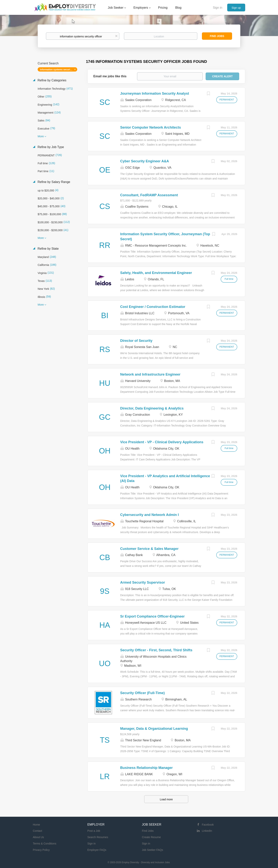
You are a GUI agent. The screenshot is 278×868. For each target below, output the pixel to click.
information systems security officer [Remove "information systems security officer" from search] (59, 70)
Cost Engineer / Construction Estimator (153, 307)
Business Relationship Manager (147, 768)
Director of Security (136, 341)
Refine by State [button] (48, 249)
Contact (37, 831)
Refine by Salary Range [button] (53, 182)
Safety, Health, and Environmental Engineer (156, 273)
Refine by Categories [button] (52, 80)
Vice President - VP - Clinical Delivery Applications (162, 442)
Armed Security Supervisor (143, 582)
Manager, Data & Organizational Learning (154, 729)
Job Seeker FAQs (153, 850)
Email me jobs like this (110, 76)
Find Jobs (217, 36)
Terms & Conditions (44, 844)
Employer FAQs (97, 850)
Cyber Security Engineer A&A (145, 161)
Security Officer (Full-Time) (143, 693)
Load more (166, 799)
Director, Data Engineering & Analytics (152, 408)
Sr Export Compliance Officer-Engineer (153, 616)
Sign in (218, 8)
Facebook (208, 825)
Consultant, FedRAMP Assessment (149, 195)
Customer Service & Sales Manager (149, 549)
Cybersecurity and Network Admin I (150, 515)
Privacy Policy (41, 850)
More (41, 136)
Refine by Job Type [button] (50, 147)
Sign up (236, 8)
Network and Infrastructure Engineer (150, 374)
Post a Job (94, 831)
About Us (38, 837)
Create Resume (151, 837)
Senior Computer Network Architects (151, 127)
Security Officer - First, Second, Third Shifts (156, 650)
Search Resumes (98, 837)
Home (36, 825)
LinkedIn (207, 831)
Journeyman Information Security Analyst (155, 94)
